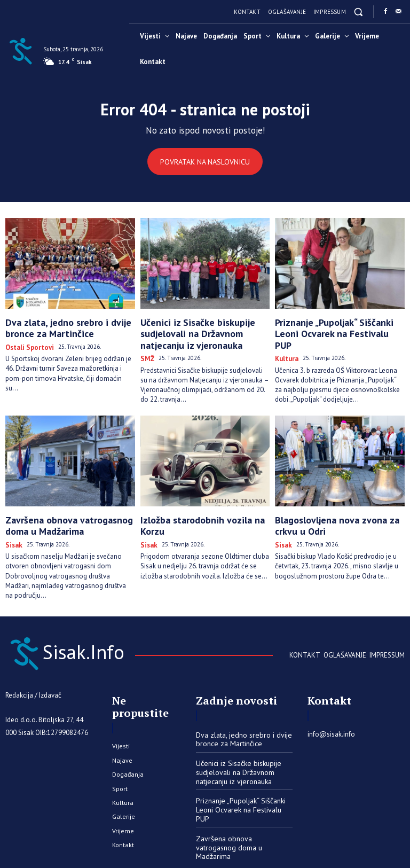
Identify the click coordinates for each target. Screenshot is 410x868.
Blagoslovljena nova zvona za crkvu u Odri (339, 515)
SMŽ (146, 351)
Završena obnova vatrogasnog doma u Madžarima (68, 515)
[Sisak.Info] (20, 50)
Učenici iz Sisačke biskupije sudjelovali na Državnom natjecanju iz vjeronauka (202, 331)
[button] (358, 11)
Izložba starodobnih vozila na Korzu (202, 510)
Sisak (13, 531)
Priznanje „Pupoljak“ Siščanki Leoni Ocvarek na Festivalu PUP (335, 326)
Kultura (285, 342)
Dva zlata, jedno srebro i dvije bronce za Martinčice (69, 326)
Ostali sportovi (27, 342)
